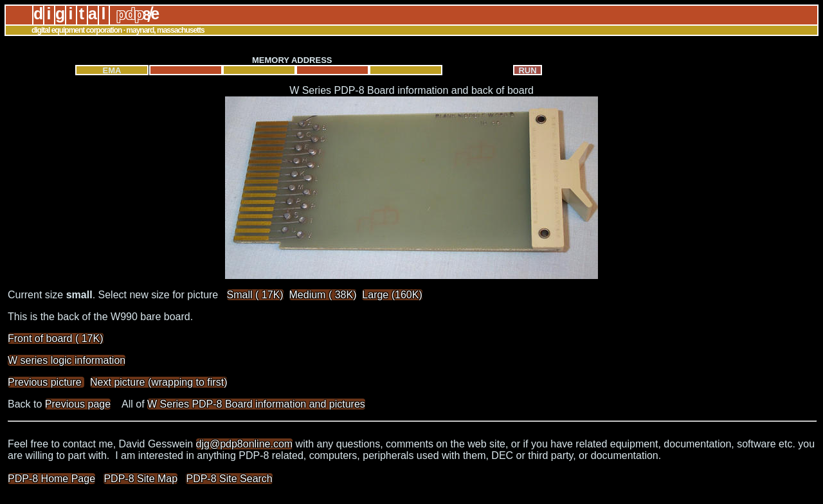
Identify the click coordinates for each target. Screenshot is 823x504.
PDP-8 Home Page (51, 479)
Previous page (78, 404)
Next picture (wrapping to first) (158, 382)
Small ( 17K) (255, 295)
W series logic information (67, 360)
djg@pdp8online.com (245, 444)
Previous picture (46, 382)
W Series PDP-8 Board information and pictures (256, 404)
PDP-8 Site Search (229, 479)
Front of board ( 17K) (56, 338)
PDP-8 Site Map (140, 479)
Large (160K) (392, 295)
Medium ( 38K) (323, 295)
